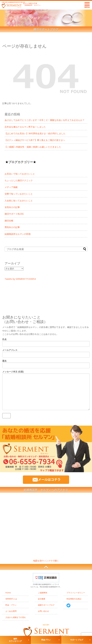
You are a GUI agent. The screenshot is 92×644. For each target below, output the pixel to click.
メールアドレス (46, 352)
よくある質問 (11, 611)
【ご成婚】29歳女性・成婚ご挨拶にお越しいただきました (33, 147)
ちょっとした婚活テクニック (19, 180)
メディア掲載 (11, 187)
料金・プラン (11, 605)
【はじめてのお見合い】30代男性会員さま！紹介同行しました (35, 133)
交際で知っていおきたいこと (19, 194)
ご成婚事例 (42, 593)
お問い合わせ (43, 611)
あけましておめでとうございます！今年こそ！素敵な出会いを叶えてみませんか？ (45, 120)
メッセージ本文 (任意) (46, 390)
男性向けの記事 (12, 227)
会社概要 (42, 599)
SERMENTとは (11, 599)
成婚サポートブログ (46, 605)
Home (8, 593)
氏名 (46, 342)
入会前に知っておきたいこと (19, 201)
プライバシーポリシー (76, 593)
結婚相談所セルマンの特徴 (18, 234)
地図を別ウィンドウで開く (46, 561)
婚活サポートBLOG (14, 214)
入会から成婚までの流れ (16, 617)
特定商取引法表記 (74, 599)
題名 (46, 363)
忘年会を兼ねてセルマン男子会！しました (25, 127)
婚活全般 (9, 221)
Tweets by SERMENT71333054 (20, 279)
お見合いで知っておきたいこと (20, 174)
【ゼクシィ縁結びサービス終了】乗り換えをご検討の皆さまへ (35, 140)
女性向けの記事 (12, 207)
